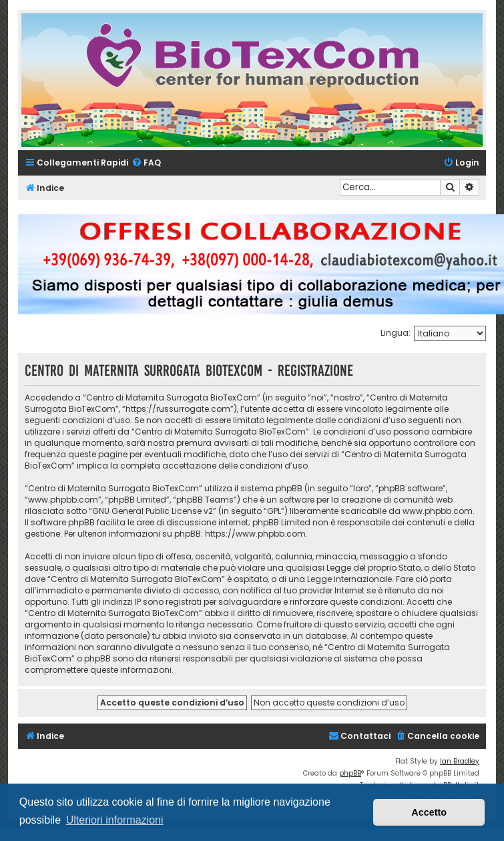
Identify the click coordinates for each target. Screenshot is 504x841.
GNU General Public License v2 (153, 511)
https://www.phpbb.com (255, 534)
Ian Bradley (460, 761)
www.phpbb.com (438, 511)
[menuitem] (146, 163)
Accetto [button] (429, 812)
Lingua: (396, 333)
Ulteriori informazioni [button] (115, 820)
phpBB (350, 773)
